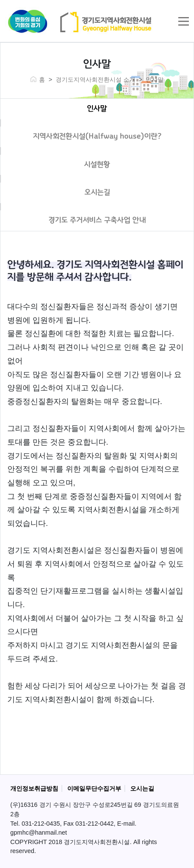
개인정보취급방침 (34, 788)
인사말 (97, 109)
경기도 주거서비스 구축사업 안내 (97, 220)
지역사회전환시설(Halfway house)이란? (97, 136)
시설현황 (97, 165)
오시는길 (97, 192)
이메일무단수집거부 (94, 788)
